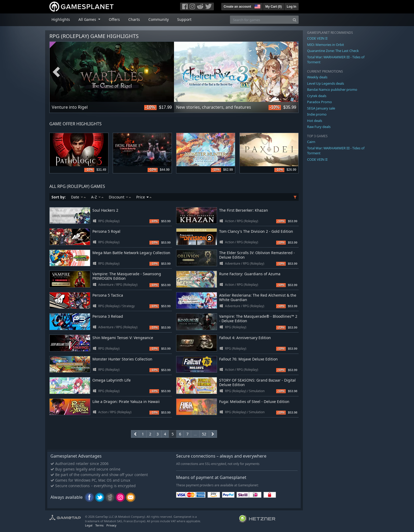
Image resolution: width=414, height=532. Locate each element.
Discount (120, 197)
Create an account (237, 7)
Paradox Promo (319, 102)
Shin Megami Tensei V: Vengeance (123, 338)
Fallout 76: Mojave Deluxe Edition (248, 359)
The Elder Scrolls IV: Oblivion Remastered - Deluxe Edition (257, 255)
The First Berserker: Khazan (244, 210)
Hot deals (315, 121)
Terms (99, 525)
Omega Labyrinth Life (112, 380)
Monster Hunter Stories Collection (122, 359)
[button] (257, 6)
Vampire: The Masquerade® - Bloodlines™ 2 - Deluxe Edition (258, 319)
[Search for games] (260, 20)
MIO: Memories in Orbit (326, 45)
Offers (114, 19)
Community (159, 19)
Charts (134, 19)
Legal (89, 525)
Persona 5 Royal (106, 231)
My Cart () (274, 7)
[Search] (295, 20)
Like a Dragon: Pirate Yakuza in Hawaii (126, 402)
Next (292, 72)
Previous (56, 72)
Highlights (61, 19)
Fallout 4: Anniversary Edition (245, 338)
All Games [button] (88, 19)
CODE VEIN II (317, 38)
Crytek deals (317, 96)
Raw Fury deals (319, 127)
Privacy (111, 525)
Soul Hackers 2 (105, 210)
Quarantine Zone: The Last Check (333, 51)
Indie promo (317, 114)
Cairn (311, 142)
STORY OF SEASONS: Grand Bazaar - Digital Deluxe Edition (257, 382)
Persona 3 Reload (108, 316)
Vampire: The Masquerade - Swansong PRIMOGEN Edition (127, 276)
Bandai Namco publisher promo (332, 89)
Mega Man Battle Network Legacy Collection (131, 253)
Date (78, 197)
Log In (291, 7)
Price (144, 197)
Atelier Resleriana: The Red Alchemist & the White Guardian (258, 297)
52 (204, 434)
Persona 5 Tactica (108, 295)
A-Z (97, 197)
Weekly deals (317, 77)
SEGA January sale (321, 108)
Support (184, 19)
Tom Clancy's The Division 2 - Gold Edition (256, 231)
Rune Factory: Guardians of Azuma (250, 274)
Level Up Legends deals (326, 83)
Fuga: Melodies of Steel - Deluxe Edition (254, 402)
